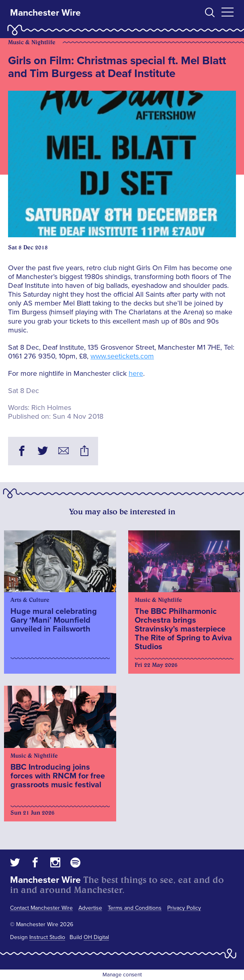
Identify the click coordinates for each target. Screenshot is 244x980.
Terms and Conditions (135, 908)
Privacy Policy (184, 908)
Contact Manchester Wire (41, 908)
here (136, 373)
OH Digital (96, 937)
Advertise (90, 908)
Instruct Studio (47, 937)
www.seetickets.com (122, 356)
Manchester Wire (45, 13)
